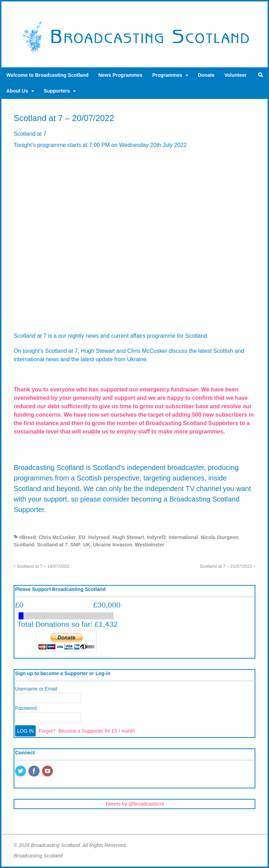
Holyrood (99, 537)
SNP (75, 545)
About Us (17, 91)
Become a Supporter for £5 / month (96, 731)
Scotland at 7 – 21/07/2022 (227, 566)
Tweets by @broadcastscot (134, 804)
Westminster (150, 545)
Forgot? (47, 731)
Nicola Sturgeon (219, 537)
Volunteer (235, 75)
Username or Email (36, 689)
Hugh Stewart (128, 537)
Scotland (24, 545)
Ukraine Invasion (112, 545)
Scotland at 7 (52, 545)
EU (82, 537)
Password (26, 708)
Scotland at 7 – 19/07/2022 (42, 566)
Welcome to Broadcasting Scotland (47, 75)
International (183, 537)
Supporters (57, 91)
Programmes (167, 75)
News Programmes (120, 75)
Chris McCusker (57, 537)
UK (87, 545)
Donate (206, 75)
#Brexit (27, 537)
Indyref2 (156, 537)
